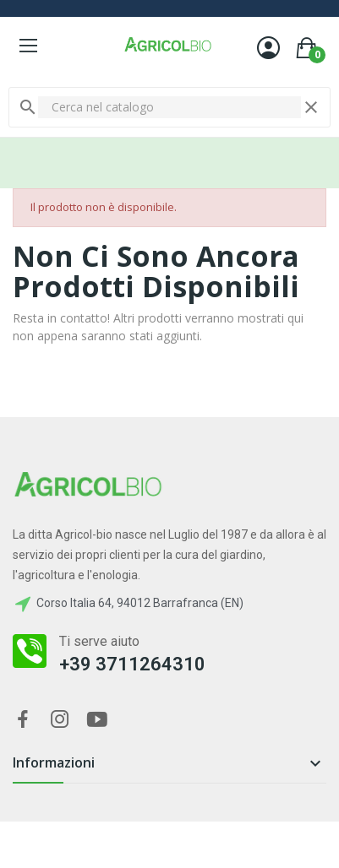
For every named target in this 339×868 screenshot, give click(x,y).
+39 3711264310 (132, 664)
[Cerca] (169, 107)
